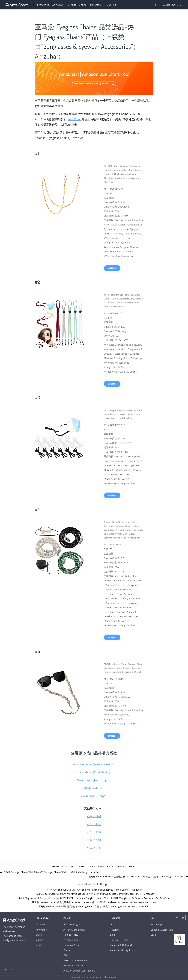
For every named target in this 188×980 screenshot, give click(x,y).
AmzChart (75, 119)
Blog (112, 935)
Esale (154, 935)
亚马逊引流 (94, 840)
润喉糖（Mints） (94, 788)
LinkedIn (121, 866)
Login (166, 5)
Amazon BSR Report (121, 945)
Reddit (81, 866)
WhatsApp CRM (159, 924)
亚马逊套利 (94, 824)
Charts (72, 5)
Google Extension (73, 965)
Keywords (41, 930)
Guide (113, 924)
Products (43, 5)
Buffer (110, 866)
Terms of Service (73, 945)
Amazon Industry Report (123, 950)
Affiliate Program (73, 924)
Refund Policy (71, 935)
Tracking (40, 945)
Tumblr (91, 866)
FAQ (66, 955)
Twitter (70, 866)
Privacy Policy (71, 940)
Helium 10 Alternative (75, 960)
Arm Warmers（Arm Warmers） (94, 764)
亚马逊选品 (94, 816)
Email (101, 866)
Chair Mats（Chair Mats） (94, 772)
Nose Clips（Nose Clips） (94, 780)
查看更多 (112, 268)
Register (177, 5)
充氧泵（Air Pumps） (94, 796)
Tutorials (115, 930)
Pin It (132, 866)
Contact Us (69, 950)
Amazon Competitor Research (80, 971)
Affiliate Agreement (74, 930)
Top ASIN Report (119, 940)
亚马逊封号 (94, 832)
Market (83, 5)
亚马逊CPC (94, 848)
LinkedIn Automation (162, 930)
